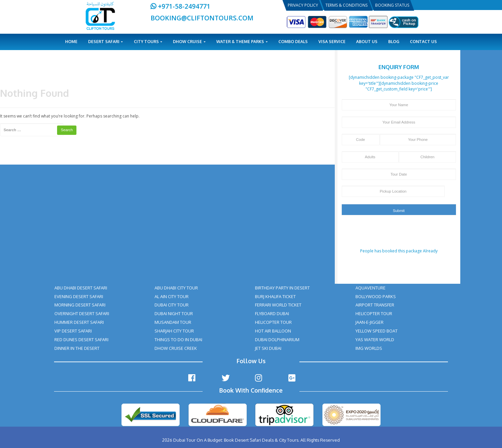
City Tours (148, 42)
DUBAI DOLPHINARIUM (277, 340)
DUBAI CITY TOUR (172, 305)
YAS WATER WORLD (375, 340)
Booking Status (392, 5)
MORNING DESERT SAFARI (80, 305)
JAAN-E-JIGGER (369, 322)
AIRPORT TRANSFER (375, 305)
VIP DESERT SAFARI (73, 331)
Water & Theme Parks (242, 42)
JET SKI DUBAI (268, 348)
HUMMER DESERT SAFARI (79, 322)
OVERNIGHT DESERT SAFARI (82, 313)
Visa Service (332, 42)
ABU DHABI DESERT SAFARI (81, 288)
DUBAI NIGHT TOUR (174, 313)
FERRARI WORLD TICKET (278, 305)
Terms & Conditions (346, 5)
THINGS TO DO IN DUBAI (178, 340)
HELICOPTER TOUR (273, 322)
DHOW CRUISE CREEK (176, 348)
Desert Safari (106, 42)
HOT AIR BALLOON (273, 331)
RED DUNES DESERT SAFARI (81, 340)
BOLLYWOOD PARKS (376, 296)
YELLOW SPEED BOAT (376, 331)
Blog (394, 42)
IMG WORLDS (369, 348)
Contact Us (423, 42)
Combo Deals (293, 42)
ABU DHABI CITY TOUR (176, 288)
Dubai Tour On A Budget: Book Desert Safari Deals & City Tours (236, 440)
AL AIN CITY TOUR (172, 296)
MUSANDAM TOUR (173, 322)
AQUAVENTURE (370, 288)
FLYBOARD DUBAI (272, 313)
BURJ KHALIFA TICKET (275, 296)
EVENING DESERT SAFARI (79, 296)
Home (71, 42)
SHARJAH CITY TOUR (174, 331)
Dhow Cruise (189, 42)
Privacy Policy (303, 5)
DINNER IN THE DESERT (77, 348)
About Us (367, 42)
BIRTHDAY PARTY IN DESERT (282, 288)
